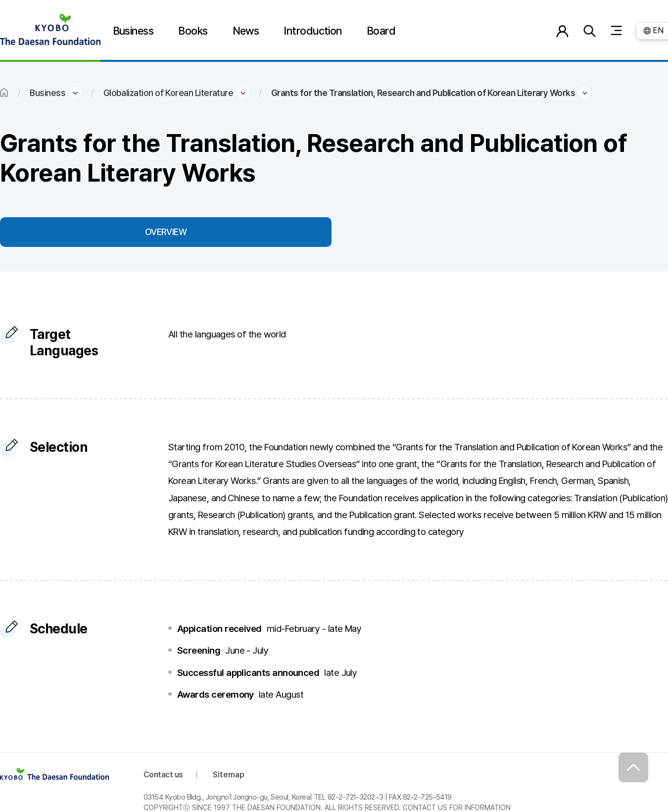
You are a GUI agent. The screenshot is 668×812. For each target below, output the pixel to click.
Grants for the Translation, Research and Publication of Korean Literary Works (423, 93)
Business (133, 31)
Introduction (313, 31)
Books (193, 31)
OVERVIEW (166, 232)
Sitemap (229, 775)
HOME (4, 93)
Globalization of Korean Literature (168, 93)
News (246, 31)
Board (381, 31)
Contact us (163, 775)
